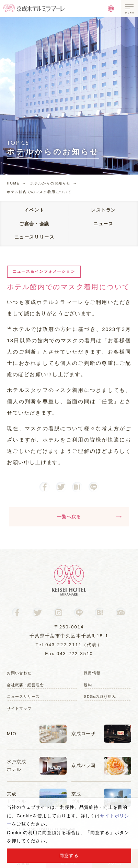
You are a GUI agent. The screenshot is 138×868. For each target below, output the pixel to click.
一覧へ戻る (89, 517)
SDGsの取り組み (100, 697)
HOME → (16, 183)
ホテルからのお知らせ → (54, 183)
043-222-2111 (64, 645)
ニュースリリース (23, 697)
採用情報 (92, 673)
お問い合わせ (19, 673)
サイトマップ (19, 709)
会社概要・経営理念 (25, 685)
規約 (88, 685)
